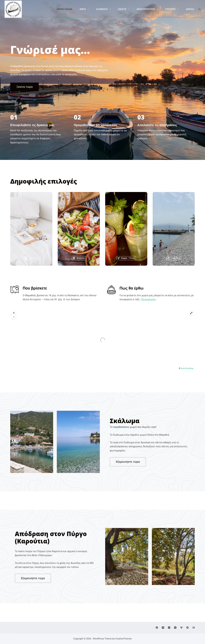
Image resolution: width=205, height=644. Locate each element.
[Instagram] (169, 628)
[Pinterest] (187, 628)
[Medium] (194, 628)
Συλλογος (172, 9)
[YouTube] (175, 628)
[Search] (199, 9)
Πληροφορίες (148, 299)
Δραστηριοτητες (148, 9)
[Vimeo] (181, 628)
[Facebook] (157, 628)
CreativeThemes (123, 639)
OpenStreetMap (187, 368)
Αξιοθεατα (104, 9)
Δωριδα (190, 9)
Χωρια (85, 9)
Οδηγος (124, 9)
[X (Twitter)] (163, 628)
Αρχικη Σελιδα (64, 9)
